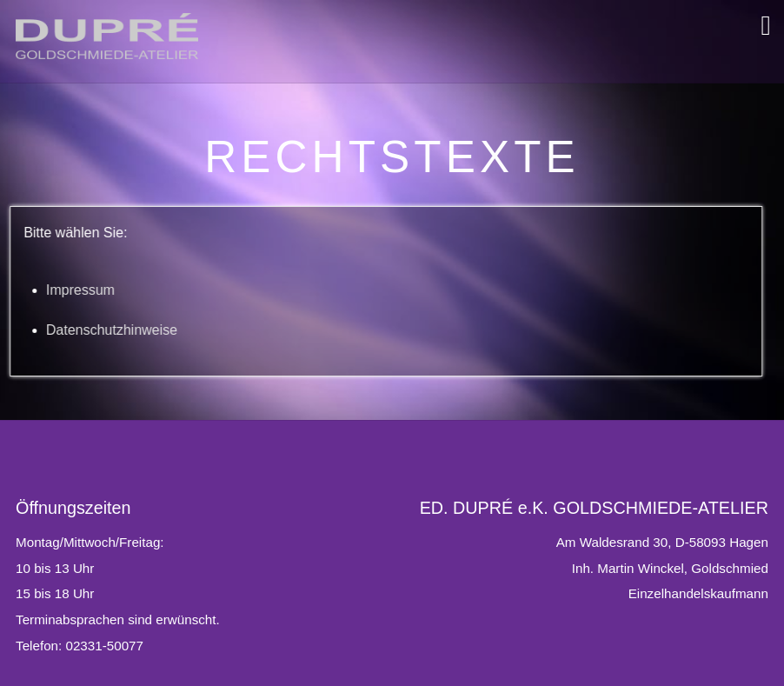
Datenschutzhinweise (83, 330)
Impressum (52, 290)
